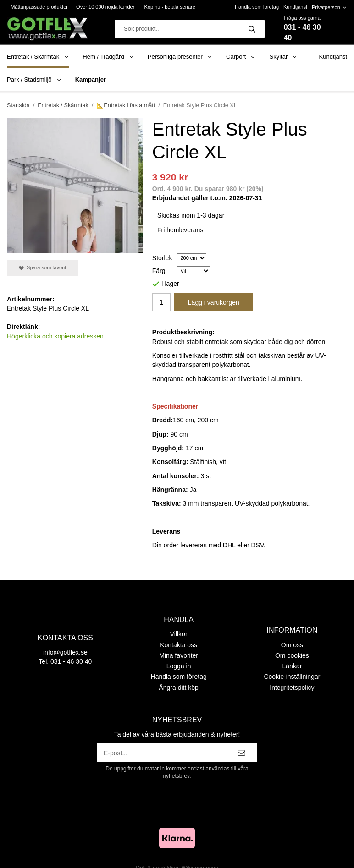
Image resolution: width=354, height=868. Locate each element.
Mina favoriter (179, 655)
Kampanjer (91, 79)
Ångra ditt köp (178, 688)
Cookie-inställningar (292, 677)
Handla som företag (257, 7)
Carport (241, 57)
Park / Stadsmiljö (34, 79)
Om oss (292, 645)
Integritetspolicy (292, 688)
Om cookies (292, 655)
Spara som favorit (42, 268)
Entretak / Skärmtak (38, 57)
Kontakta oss (179, 645)
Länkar (292, 666)
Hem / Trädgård (108, 57)
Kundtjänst (295, 7)
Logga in (179, 666)
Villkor (179, 634)
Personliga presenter (180, 57)
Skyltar (284, 57)
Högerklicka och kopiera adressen (55, 336)
